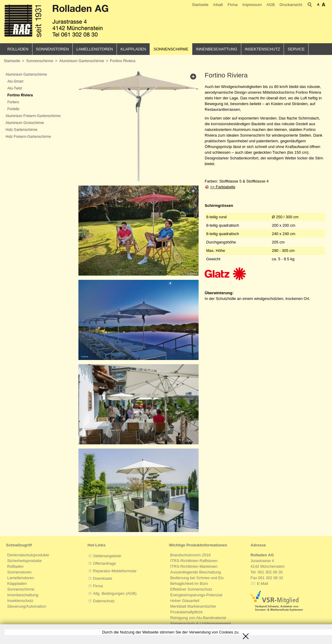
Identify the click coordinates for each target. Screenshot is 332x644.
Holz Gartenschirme (22, 130)
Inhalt (218, 5)
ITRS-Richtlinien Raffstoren (194, 561)
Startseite (200, 5)
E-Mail (262, 584)
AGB (271, 5)
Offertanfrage (104, 563)
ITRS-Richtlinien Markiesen (194, 566)
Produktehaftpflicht (187, 612)
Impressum (252, 5)
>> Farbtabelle (223, 187)
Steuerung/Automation (27, 606)
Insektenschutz (263, 49)
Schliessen (246, 634)
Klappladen (133, 49)
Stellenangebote (107, 556)
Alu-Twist (15, 88)
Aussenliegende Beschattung (196, 572)
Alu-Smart (15, 81)
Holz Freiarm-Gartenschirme (28, 137)
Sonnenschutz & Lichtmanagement (201, 623)
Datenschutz (104, 601)
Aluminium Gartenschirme (26, 74)
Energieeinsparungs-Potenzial (196, 595)
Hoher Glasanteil (185, 601)
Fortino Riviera (20, 95)
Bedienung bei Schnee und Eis (197, 578)
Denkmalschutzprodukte (28, 555)
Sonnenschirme (171, 49)
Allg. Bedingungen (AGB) (115, 593)
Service (296, 49)
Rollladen (15, 566)
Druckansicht (291, 5)
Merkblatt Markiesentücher (193, 606)
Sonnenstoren (53, 49)
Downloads (102, 578)
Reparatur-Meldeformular (115, 571)
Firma (233, 5)
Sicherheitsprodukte (24, 561)
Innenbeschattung (217, 49)
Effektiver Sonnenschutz (191, 589)
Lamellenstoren (95, 49)
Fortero (13, 102)
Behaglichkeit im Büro (189, 584)
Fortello (14, 109)
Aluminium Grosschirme (25, 123)
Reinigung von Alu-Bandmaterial (198, 618)
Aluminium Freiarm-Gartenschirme (33, 116)
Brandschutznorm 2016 (190, 555)
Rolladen (18, 49)
